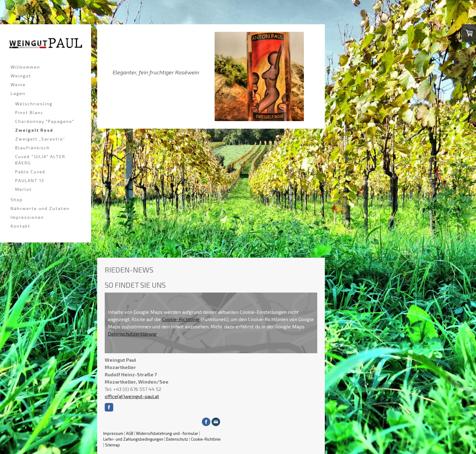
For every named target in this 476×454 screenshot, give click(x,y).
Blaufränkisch (32, 148)
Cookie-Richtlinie (181, 319)
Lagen (18, 93)
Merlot (24, 189)
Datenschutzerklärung (132, 334)
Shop (17, 200)
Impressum (113, 433)
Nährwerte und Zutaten (40, 208)
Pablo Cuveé (30, 172)
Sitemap (112, 445)
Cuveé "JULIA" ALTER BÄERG (40, 160)
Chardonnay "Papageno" (45, 121)
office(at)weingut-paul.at (132, 396)
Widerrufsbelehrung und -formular (167, 433)
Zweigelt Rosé (34, 130)
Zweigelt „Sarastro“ (40, 139)
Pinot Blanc (29, 112)
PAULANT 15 (30, 180)
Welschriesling (34, 104)
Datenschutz (177, 439)
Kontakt (20, 226)
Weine (18, 85)
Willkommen (25, 67)
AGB (130, 433)
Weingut (21, 76)
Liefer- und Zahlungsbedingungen (133, 439)
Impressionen (27, 217)
